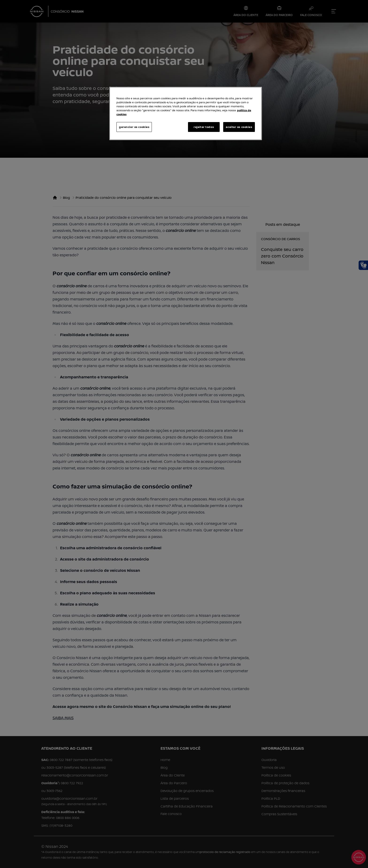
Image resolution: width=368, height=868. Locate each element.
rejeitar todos (204, 127)
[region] (186, 113)
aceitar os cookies (239, 127)
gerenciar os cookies (134, 127)
